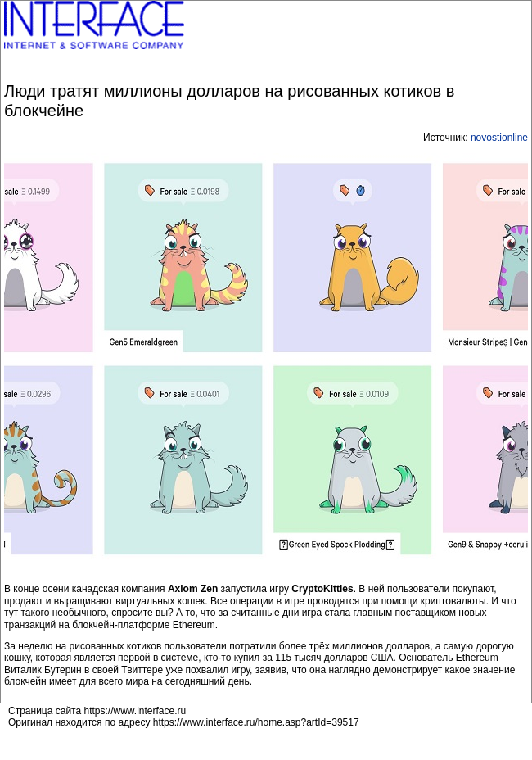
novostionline (499, 138)
